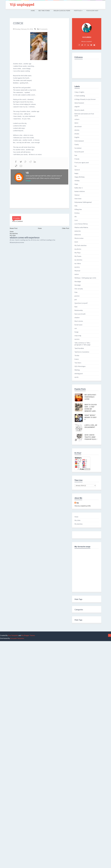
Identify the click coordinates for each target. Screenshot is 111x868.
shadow (77, 317)
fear (76, 155)
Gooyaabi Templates (17, 638)
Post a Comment (17, 221)
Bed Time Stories (44, 11)
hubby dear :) (79, 188)
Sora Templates (13, 635)
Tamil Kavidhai (79, 348)
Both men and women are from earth (84, 115)
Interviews (78, 199)
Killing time (78, 209)
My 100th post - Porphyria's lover (91, 397)
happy (76, 173)
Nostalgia (78, 281)
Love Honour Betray (81, 224)
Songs (76, 332)
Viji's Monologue (80, 366)
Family (77, 144)
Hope (76, 184)
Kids (76, 206)
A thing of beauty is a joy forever (85, 99)
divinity (77, 130)
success (77, 339)
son (76, 328)
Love (76, 220)
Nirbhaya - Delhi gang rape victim (85, 278)
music (76, 242)
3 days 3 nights (79, 92)
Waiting (77, 370)
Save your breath (80, 314)
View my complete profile (83, 506)
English (77, 137)
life (76, 217)
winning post (79, 374)
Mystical (77, 271)
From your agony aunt (82, 162)
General (77, 170)
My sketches (14, 233)
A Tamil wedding (80, 96)
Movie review (79, 238)
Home (33, 11)
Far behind (78, 148)
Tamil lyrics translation (82, 352)
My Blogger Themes (28, 635)
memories (78, 231)
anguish (77, 106)
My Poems (78, 256)
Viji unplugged (22, 4)
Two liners (78, 363)
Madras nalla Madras (81, 227)
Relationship (79, 310)
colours (77, 119)
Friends (77, 159)
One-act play (79, 289)
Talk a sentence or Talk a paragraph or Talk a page (82, 344)
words (76, 377)
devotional (78, 126)
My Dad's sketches (81, 245)
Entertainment (79, 141)
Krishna (77, 213)
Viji (27, 173)
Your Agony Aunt (92, 11)
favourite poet (79, 152)
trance (77, 359)
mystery (77, 267)
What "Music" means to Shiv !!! (91, 417)
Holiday (77, 181)
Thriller (77, 355)
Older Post (66, 228)
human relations (80, 191)
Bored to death (79, 110)
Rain (76, 307)
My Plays (78, 253)
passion (77, 296)
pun (76, 299)
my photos (78, 249)
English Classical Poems (62, 11)
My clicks (13, 235)
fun (76, 166)
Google (28, 181)
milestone (78, 235)
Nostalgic (78, 285)
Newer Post (14, 228)
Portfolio (78, 11)
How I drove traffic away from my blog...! (91, 437)
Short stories (79, 321)
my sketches (78, 260)
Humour (77, 195)
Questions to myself (81, 303)
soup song (78, 336)
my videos (78, 263)
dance (76, 123)
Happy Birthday (80, 177)
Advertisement (79, 103)
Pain (76, 292)
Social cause (78, 325)
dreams (77, 134)
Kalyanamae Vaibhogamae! (83, 202)
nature (77, 274)
